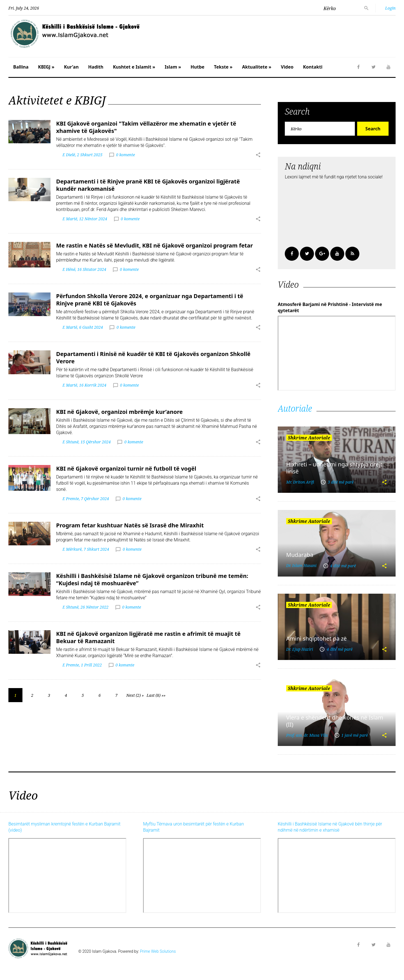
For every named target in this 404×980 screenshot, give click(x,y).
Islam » (173, 67)
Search (373, 129)
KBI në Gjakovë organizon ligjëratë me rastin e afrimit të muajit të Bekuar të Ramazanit (148, 637)
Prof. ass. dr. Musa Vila (307, 735)
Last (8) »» (156, 695)
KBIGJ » (46, 67)
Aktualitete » (257, 67)
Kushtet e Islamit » (134, 67)
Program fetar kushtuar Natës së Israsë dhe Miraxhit (130, 525)
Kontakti (313, 67)
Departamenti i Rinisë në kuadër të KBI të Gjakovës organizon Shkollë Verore (153, 358)
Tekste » (223, 67)
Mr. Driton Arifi (300, 482)
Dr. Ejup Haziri (300, 649)
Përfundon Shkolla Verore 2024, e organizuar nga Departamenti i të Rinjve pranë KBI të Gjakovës (150, 300)
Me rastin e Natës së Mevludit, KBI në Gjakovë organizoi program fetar (154, 245)
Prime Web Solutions (158, 951)
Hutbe (197, 67)
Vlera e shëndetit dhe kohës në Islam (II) (335, 721)
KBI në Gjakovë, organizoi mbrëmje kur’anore (119, 412)
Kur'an (71, 67)
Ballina (21, 67)
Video (287, 67)
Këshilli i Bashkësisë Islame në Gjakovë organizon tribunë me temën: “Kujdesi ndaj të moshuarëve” (152, 579)
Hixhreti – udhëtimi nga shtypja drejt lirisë (334, 468)
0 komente (126, 155)
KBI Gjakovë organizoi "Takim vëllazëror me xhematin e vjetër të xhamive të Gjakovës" (146, 127)
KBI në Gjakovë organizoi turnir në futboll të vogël (126, 469)
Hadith (96, 67)
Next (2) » (135, 695)
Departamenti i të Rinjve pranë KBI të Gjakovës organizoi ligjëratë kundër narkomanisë (148, 185)
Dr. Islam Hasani (301, 565)
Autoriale (295, 408)
